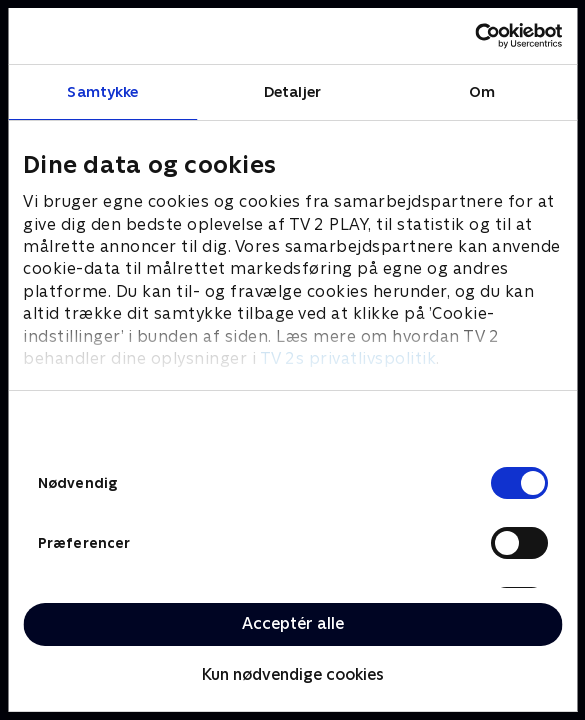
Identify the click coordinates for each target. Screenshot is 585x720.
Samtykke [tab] (102, 91)
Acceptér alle (293, 623)
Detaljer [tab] (292, 91)
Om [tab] (482, 91)
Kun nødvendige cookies (293, 674)
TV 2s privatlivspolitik (348, 358)
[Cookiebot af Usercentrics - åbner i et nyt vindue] (474, 36)
